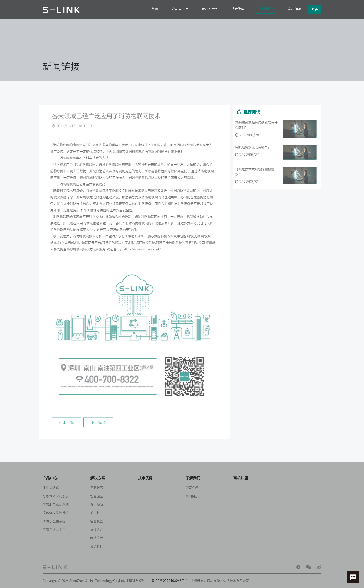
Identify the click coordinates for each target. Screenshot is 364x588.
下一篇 (98, 423)
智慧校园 (97, 521)
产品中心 (179, 9)
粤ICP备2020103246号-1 (169, 581)
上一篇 (66, 423)
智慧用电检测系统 (56, 505)
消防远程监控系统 (56, 513)
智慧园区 (97, 496)
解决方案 (208, 9)
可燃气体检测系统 (56, 496)
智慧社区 (97, 488)
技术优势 (238, 9)
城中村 (95, 513)
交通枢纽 (97, 546)
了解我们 (265, 9)
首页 (155, 9)
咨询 (315, 9)
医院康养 (97, 538)
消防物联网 (60, 145)
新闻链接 (192, 496)
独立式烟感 (51, 488)
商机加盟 (295, 9)
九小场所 (97, 505)
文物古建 (97, 530)
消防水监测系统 (54, 521)
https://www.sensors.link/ (141, 249)
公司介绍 (192, 488)
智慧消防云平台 (54, 530)
